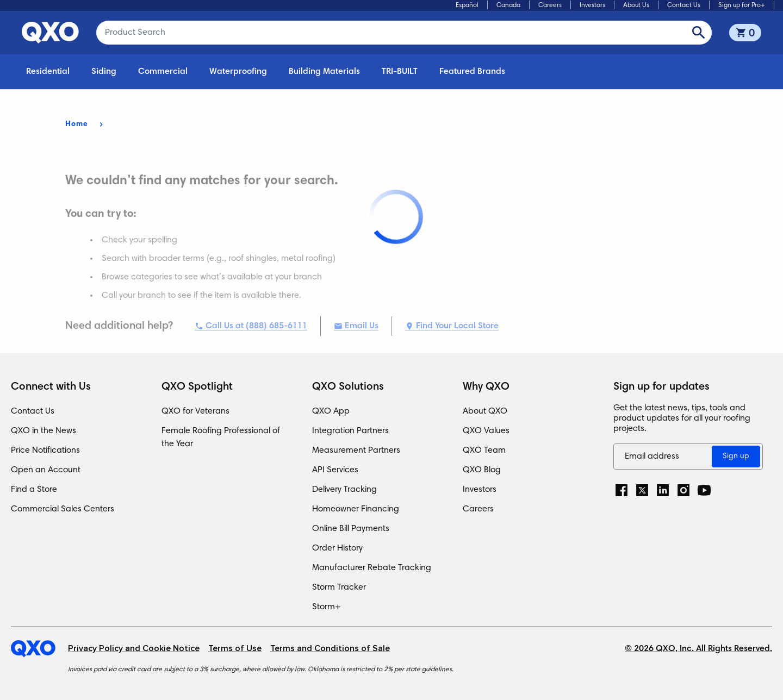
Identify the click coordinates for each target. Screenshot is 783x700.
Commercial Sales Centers (63, 509)
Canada (508, 5)
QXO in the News (43, 431)
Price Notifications (45, 451)
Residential (48, 72)
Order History (337, 548)
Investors (592, 5)
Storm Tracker (339, 587)
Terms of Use (235, 649)
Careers (550, 5)
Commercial (163, 72)
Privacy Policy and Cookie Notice (134, 649)
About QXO (485, 411)
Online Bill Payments (351, 529)
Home (77, 124)
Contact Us (684, 5)
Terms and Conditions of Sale (330, 649)
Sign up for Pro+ (742, 5)
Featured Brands (472, 72)
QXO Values (486, 431)
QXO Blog (482, 470)
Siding (104, 72)
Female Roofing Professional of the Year (221, 437)
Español (467, 5)
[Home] (39, 649)
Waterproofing (238, 72)
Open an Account (46, 470)
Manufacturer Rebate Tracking (372, 568)
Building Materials (324, 72)
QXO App (331, 411)
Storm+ (327, 607)
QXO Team (484, 451)
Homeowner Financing (356, 509)
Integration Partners (350, 431)
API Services (335, 470)
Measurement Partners (356, 451)
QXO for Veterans (195, 411)
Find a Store (34, 490)
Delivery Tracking (344, 490)
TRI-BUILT (400, 72)
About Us (636, 5)
